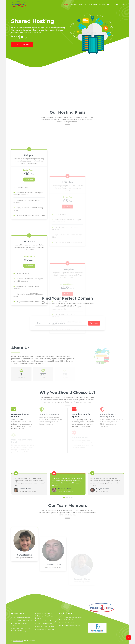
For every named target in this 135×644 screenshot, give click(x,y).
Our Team (93, 4)
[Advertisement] (63, 89)
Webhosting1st (18, 641)
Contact (116, 4)
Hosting (83, 4)
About (74, 4)
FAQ (123, 4)
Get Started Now (22, 44)
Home (67, 4)
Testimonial (104, 4)
